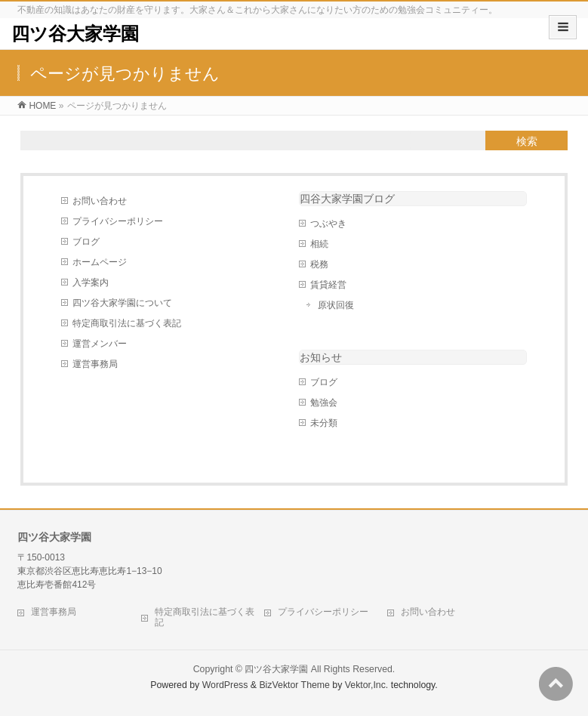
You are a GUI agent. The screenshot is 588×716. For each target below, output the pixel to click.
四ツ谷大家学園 (75, 34)
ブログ (86, 242)
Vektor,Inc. (367, 685)
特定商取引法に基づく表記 (127, 323)
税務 (319, 264)
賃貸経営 (328, 285)
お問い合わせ (100, 201)
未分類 (324, 423)
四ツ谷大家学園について (122, 303)
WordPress (225, 685)
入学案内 (91, 282)
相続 (319, 244)
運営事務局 (95, 364)
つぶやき (328, 224)
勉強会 (324, 403)
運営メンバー (100, 344)
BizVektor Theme (294, 685)
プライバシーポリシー (118, 221)
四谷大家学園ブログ (347, 199)
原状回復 (336, 305)
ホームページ (100, 262)
